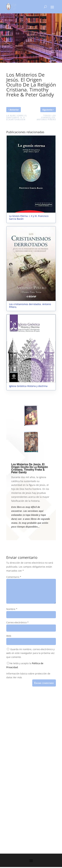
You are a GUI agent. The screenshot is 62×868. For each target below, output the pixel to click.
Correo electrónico (17, 622)
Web (9, 636)
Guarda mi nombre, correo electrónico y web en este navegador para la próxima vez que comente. (30, 653)
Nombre (12, 609)
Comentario (14, 577)
